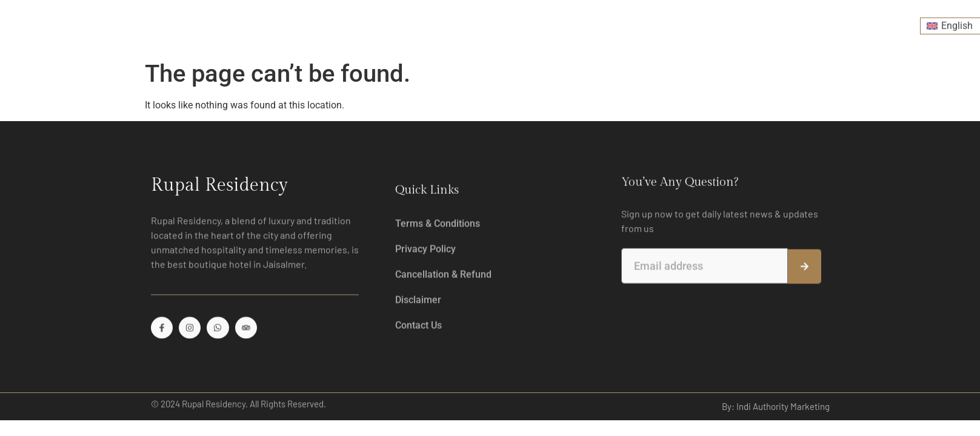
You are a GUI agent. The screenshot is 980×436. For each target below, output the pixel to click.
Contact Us (792, 23)
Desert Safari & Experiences (555, 23)
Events (649, 23)
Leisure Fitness (445, 23)
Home (198, 23)
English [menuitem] (957, 23)
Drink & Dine (362, 23)
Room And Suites (270, 23)
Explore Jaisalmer (717, 23)
